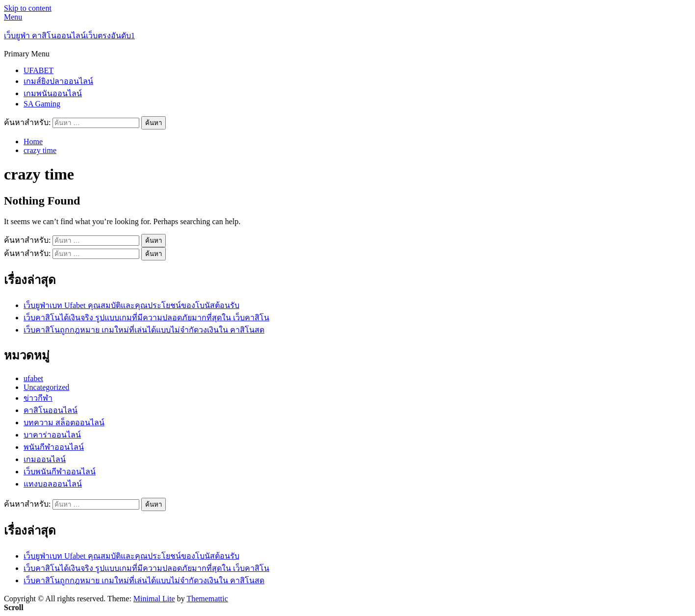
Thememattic (207, 599)
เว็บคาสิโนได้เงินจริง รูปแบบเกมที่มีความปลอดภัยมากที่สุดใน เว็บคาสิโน (146, 318)
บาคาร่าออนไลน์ (52, 435)
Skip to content (28, 8)
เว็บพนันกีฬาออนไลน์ (60, 472)
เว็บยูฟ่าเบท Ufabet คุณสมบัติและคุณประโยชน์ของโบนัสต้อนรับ (131, 305)
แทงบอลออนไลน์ (53, 484)
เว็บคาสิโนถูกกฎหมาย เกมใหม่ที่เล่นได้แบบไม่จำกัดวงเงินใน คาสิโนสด (144, 330)
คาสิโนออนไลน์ (51, 410)
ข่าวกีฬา (38, 398)
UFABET (39, 70)
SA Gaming (42, 104)
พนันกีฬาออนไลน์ (54, 447)
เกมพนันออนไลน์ (53, 93)
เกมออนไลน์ (45, 459)
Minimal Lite (154, 599)
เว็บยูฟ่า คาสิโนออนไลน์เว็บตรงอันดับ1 (69, 36)
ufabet (33, 378)
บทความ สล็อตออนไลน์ (64, 423)
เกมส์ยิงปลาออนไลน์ (58, 81)
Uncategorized (46, 387)
